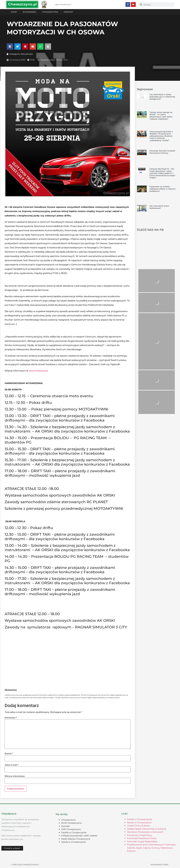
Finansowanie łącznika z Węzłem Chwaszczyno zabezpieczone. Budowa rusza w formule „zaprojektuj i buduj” (161, 136)
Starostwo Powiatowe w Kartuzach (145, 832)
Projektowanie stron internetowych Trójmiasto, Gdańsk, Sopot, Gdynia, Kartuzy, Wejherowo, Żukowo (151, 848)
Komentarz (11, 718)
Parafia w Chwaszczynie (74, 832)
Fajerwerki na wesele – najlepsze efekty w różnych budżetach (162, 189)
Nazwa (9, 753)
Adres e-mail (12, 765)
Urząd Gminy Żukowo (138, 825)
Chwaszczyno (50, 12)
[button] (10, 46)
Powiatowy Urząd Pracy (139, 835)
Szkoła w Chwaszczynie (74, 842)
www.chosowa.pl (38, 371)
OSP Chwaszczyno (71, 829)
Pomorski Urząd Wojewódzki (142, 841)
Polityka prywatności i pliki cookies (79, 835)
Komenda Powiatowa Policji (142, 838)
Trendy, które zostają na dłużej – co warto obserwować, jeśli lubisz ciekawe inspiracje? (161, 115)
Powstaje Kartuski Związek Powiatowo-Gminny (162, 152)
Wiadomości (30, 12)
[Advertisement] (68, 663)
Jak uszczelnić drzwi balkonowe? (159, 207)
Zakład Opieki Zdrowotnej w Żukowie (147, 829)
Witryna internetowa (15, 776)
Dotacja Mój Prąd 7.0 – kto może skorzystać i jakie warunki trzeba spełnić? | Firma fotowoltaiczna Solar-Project (163, 173)
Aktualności (27, 54)
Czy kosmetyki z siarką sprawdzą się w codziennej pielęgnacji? (162, 96)
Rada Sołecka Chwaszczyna (76, 839)
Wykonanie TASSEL (160, 864)
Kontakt (68, 12)
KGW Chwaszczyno (71, 823)
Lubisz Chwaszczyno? (63, 5)
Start (14, 12)
